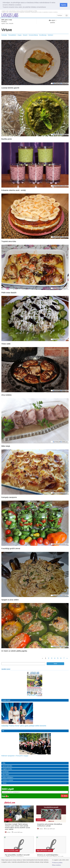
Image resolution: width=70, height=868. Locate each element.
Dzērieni (50, 35)
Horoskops (5, 772)
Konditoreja (43, 35)
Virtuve (4, 783)
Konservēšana (33, 35)
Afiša (4, 763)
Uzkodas (4, 35)
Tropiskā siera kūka (9, 241)
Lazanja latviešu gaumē (10, 88)
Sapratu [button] (64, 5)
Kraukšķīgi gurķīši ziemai (11, 548)
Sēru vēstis (6, 774)
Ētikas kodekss (56, 865)
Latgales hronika (7, 769)
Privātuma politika (57, 863)
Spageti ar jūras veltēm (10, 600)
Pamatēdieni (12, 35)
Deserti (25, 35)
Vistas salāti (6, 344)
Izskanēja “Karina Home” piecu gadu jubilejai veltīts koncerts (24, 726)
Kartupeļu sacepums (9, 497)
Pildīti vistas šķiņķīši (9, 293)
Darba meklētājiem (8, 777)
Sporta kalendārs (7, 766)
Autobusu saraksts (8, 780)
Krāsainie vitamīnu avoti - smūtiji (14, 190)
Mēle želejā (6, 446)
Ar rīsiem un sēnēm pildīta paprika (14, 651)
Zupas (20, 35)
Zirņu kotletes (6, 395)
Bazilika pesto (7, 139)
